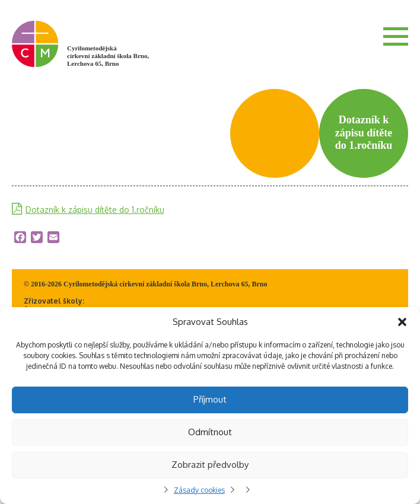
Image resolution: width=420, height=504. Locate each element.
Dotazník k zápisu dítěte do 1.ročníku (95, 210)
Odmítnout (210, 432)
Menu (396, 36)
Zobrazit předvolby (210, 465)
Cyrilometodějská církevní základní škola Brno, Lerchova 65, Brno (108, 56)
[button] (402, 322)
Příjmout (210, 399)
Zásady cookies (199, 490)
